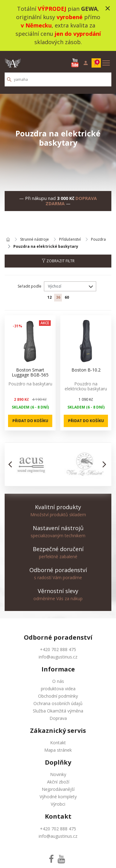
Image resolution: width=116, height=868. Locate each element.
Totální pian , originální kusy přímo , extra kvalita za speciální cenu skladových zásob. (58, 25)
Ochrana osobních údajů (58, 703)
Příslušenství (70, 240)
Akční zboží (58, 782)
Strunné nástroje (34, 240)
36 (58, 297)
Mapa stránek (58, 750)
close (108, 8)
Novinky (58, 774)
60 (67, 297)
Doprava (58, 718)
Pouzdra (98, 240)
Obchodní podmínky (58, 696)
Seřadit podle (30, 286)
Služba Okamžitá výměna (58, 711)
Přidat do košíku (30, 421)
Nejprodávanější (58, 789)
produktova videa (58, 689)
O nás (58, 681)
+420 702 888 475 (58, 649)
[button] (12, 464)
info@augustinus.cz (58, 657)
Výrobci (58, 804)
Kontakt (58, 743)
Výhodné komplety (58, 797)
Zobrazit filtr (58, 261)
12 (49, 297)
